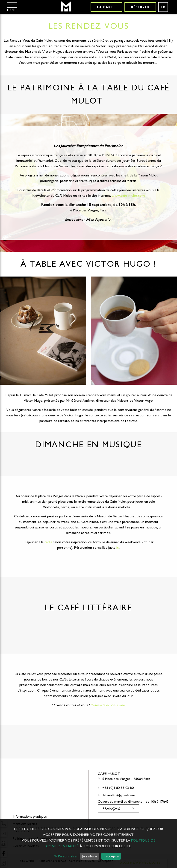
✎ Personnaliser (66, 856)
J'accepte (111, 856)
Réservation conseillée (108, 705)
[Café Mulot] (66, 7)
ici (118, 548)
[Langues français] (163, 7)
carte (48, 542)
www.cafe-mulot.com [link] (128, 196)
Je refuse (89, 856)
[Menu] (12, 7)
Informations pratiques (30, 816)
